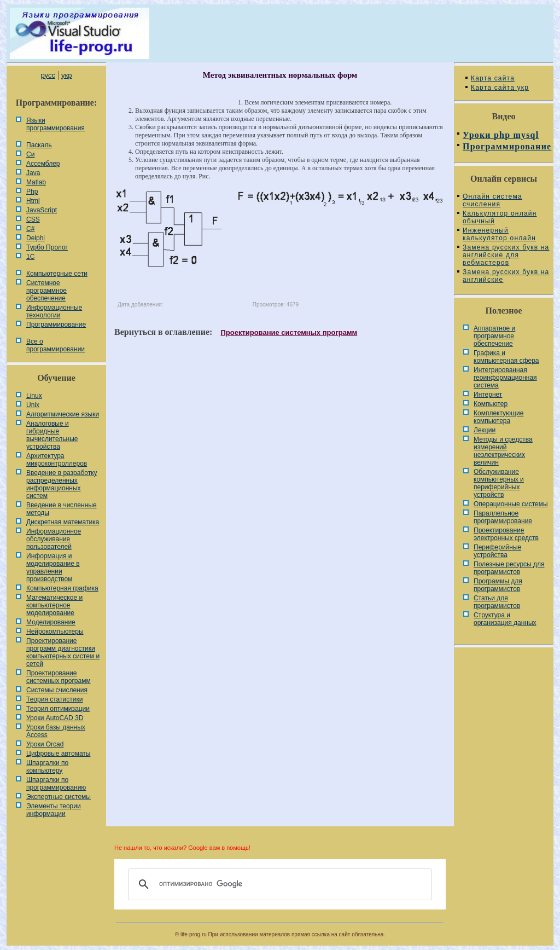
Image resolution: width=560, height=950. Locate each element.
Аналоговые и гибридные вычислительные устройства (52, 435)
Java (33, 173)
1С (30, 257)
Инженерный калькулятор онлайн (499, 234)
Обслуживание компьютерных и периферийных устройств (499, 483)
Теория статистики (54, 699)
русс (48, 75)
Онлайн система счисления (492, 200)
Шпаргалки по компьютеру (47, 767)
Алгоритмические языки (63, 414)
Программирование (56, 325)
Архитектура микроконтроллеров (57, 460)
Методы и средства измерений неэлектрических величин (503, 451)
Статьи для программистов (497, 602)
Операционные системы (511, 504)
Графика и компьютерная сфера (506, 357)
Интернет (488, 395)
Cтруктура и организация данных (505, 619)
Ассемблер (43, 164)
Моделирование (51, 622)
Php (32, 192)
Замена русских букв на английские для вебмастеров (506, 255)
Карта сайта (493, 78)
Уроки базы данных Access (56, 731)
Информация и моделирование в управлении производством (53, 567)
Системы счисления (57, 690)
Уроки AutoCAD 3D (55, 718)
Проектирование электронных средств (506, 534)
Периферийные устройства (497, 551)
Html (33, 201)
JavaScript (42, 210)
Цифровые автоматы (58, 754)
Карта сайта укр (500, 88)
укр (66, 75)
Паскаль (39, 145)
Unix (33, 405)
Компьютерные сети (57, 274)
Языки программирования (56, 124)
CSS (33, 219)
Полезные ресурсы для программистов (509, 568)
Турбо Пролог (47, 247)
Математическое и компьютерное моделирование (54, 605)
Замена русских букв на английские (506, 276)
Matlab (36, 182)
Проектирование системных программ (59, 677)
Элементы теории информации (54, 810)
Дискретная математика (63, 522)
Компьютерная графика (62, 588)
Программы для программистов (498, 585)
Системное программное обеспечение (46, 291)
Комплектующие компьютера (498, 417)
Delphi (36, 238)
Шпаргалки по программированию (56, 784)
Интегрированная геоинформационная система (505, 378)
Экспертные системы (59, 797)
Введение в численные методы (62, 509)
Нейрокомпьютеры (55, 632)
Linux (34, 396)
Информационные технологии (54, 311)
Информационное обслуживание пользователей (54, 539)
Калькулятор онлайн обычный (500, 217)
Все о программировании (56, 345)
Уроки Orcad (45, 744)
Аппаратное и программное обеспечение (494, 336)
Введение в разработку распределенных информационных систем (62, 484)
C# (30, 229)
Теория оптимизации (58, 709)
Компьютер (491, 404)
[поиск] (278, 884)
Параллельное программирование (503, 517)
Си (30, 154)
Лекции (485, 430)
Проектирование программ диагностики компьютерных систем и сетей (63, 652)
